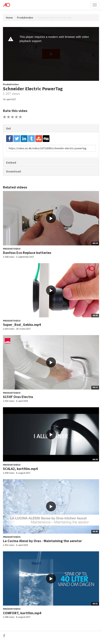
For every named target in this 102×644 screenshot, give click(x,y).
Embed (11, 162)
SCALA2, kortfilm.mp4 (20, 469)
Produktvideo (25, 18)
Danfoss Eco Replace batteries (27, 253)
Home (9, 18)
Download (13, 171)
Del (8, 128)
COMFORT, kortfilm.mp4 (22, 613)
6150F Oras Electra (18, 397)
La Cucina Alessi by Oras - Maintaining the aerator (42, 541)
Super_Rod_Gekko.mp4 (22, 325)
